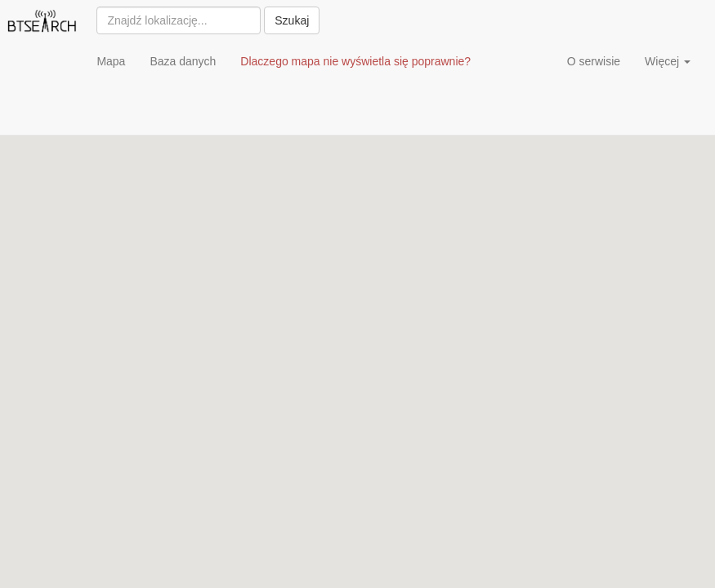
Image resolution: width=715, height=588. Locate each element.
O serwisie (594, 61)
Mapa (111, 61)
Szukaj (292, 20)
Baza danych (183, 61)
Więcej (668, 61)
